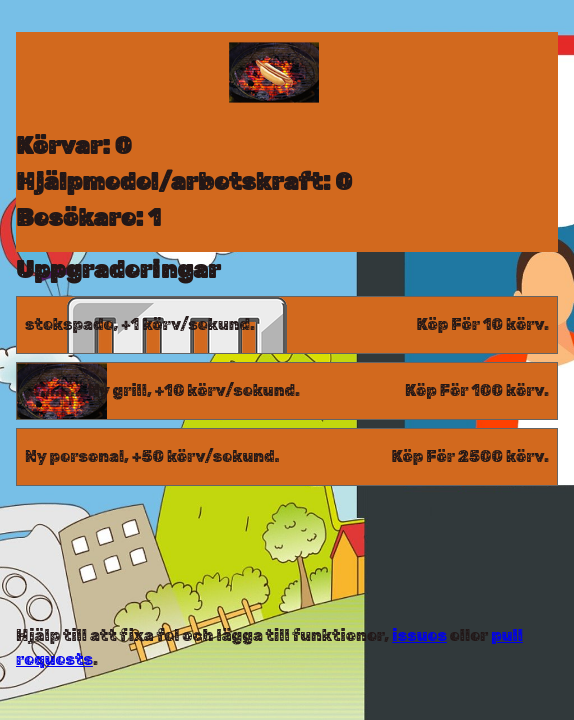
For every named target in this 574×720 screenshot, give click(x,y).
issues (419, 635)
